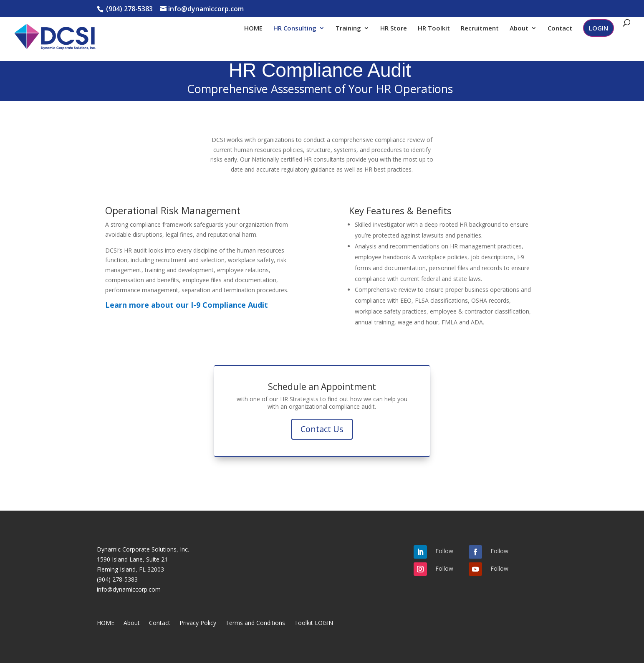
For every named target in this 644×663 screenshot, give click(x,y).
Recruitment (480, 29)
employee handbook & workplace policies (411, 257)
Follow (444, 551)
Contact (560, 29)
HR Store (394, 29)
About (519, 29)
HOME (253, 29)
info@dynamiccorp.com (129, 589)
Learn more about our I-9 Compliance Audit (187, 305)
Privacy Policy (198, 623)
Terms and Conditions (255, 623)
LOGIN (599, 28)
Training (348, 29)
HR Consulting (295, 29)
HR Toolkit (434, 29)
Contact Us (322, 429)
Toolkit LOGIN (314, 623)
